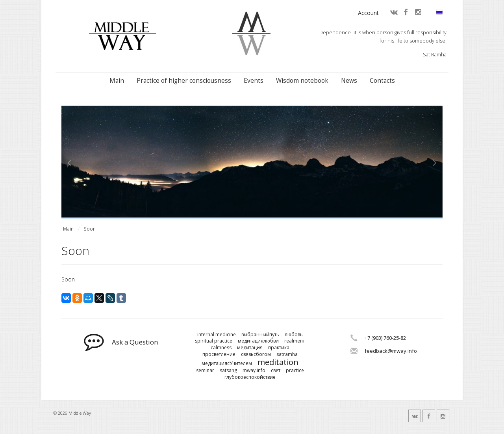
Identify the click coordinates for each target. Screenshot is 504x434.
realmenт (295, 341)
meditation (278, 362)
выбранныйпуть (260, 335)
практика (279, 348)
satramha (287, 354)
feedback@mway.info (391, 351)
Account (368, 13)
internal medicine (217, 335)
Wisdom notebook (302, 81)
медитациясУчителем (227, 363)
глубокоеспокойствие (250, 377)
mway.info (254, 371)
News (349, 81)
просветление (219, 354)
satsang (228, 371)
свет (276, 371)
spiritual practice (214, 341)
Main (117, 81)
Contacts (382, 81)
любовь (294, 335)
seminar (205, 371)
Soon (90, 229)
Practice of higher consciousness (184, 81)
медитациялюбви (258, 341)
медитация (250, 348)
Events (254, 81)
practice (295, 371)
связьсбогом (256, 354)
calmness (221, 348)
